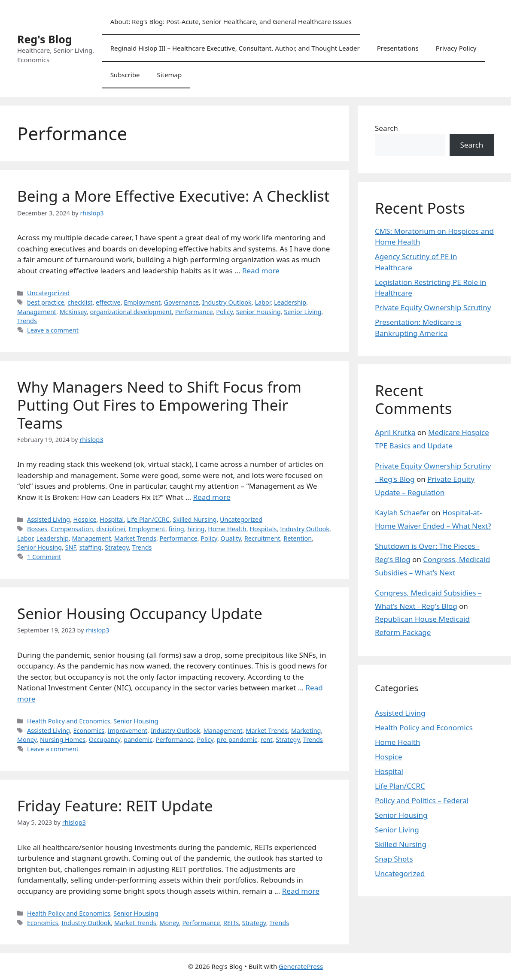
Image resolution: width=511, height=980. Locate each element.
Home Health (227, 529)
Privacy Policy (456, 48)
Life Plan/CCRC (148, 519)
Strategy (117, 547)
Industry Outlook (227, 302)
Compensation (72, 529)
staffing (91, 547)
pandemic (138, 740)
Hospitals (263, 529)
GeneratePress (301, 966)
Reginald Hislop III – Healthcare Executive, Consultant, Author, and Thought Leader (235, 48)
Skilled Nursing (195, 519)
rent (267, 740)
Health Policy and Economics (69, 721)
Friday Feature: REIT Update (115, 806)
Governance (181, 302)
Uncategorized (48, 293)
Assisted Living (49, 519)
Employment (142, 302)
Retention (298, 538)
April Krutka (395, 432)
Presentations (398, 48)
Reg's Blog (45, 39)
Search (386, 128)
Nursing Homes (63, 740)
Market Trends (135, 538)
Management (37, 312)
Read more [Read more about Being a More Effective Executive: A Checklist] (261, 271)
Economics (89, 730)
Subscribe (125, 75)
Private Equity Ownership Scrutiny (433, 307)
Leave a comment (53, 330)
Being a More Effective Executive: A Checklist (173, 196)
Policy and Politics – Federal (422, 800)
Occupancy (105, 740)
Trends (27, 321)
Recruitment (262, 538)
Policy (224, 312)
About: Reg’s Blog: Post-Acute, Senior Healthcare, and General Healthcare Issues (231, 21)
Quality (231, 538)
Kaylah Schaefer (402, 513)
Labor (263, 302)
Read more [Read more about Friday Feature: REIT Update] (301, 891)
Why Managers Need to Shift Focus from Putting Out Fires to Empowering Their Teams (159, 405)
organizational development (131, 312)
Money (27, 740)
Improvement (128, 730)
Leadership (290, 302)
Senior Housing (259, 312)
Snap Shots (394, 859)
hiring (196, 529)
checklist (80, 302)
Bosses (37, 529)
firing (176, 529)
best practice (46, 302)
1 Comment (44, 557)
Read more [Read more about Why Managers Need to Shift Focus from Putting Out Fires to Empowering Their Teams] (212, 497)
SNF (71, 547)
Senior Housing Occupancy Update (140, 613)
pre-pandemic (237, 740)
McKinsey (73, 312)
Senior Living (303, 312)
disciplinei (111, 529)
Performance (194, 312)
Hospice (85, 519)
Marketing (306, 730)
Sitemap (170, 75)
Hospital (112, 519)
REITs (231, 923)
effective (108, 302)
